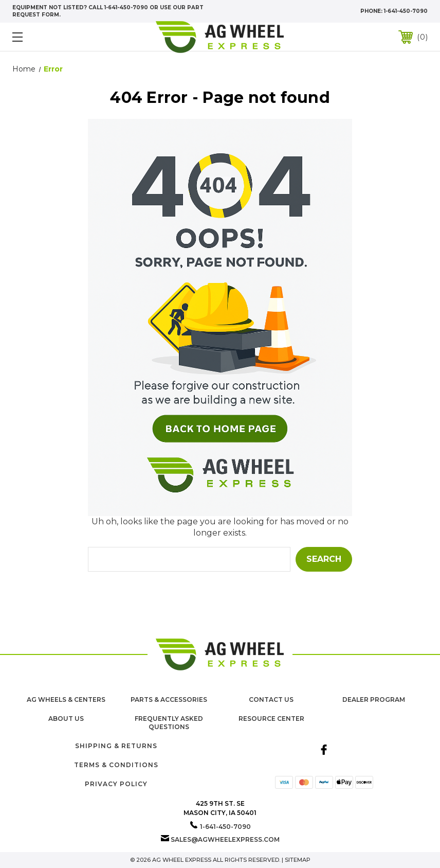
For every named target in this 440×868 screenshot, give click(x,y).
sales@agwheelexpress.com (225, 839)
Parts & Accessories (169, 699)
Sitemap (298, 860)
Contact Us (271, 699)
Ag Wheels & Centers (66, 699)
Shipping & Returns (116, 746)
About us (66, 719)
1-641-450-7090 (406, 11)
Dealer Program (374, 699)
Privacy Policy (116, 784)
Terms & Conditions (116, 765)
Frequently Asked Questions (169, 723)
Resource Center (271, 719)
